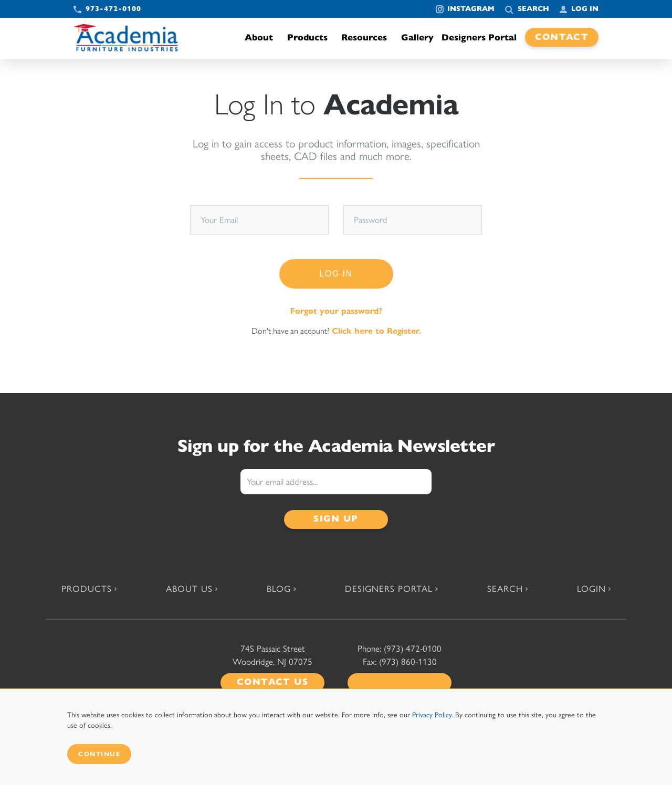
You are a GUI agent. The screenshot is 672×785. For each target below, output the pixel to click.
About (262, 38)
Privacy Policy (432, 715)
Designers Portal (479, 38)
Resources (367, 38)
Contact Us (272, 682)
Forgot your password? (336, 311)
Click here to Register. (376, 331)
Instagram (471, 9)
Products (310, 38)
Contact (562, 37)
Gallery (417, 38)
